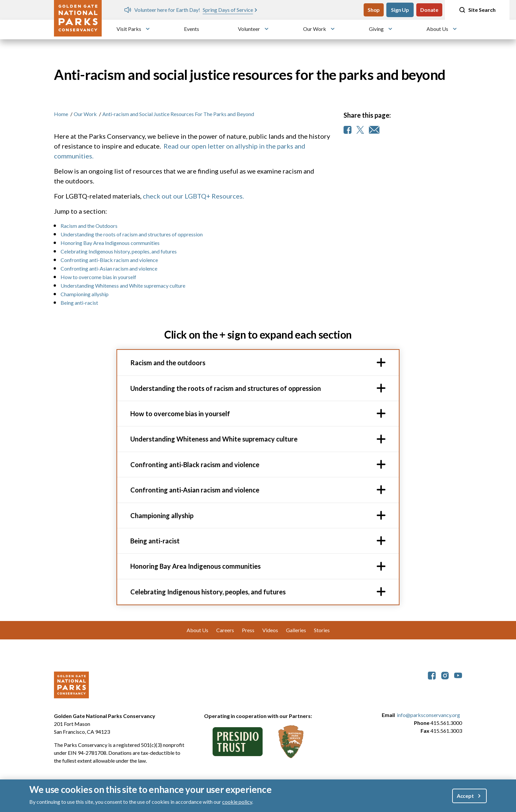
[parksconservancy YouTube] (458, 675)
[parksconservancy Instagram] (445, 675)
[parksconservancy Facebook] (432, 675)
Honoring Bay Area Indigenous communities (110, 243)
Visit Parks (129, 29)
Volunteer (249, 29)
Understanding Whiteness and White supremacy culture (123, 286)
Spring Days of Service (228, 10)
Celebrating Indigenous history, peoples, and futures (120, 251)
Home (61, 114)
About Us (437, 29)
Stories (322, 630)
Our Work (315, 29)
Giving (376, 29)
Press (248, 630)
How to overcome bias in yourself (98, 277)
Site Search (477, 10)
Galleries (296, 630)
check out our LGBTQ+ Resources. (193, 196)
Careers (225, 630)
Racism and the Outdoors (89, 226)
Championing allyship (85, 294)
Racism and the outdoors (168, 363)
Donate (429, 10)
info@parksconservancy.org (428, 715)
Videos (270, 630)
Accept (465, 796)
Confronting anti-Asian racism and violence (109, 268)
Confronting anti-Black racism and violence (109, 260)
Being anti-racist (79, 303)
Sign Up (400, 10)
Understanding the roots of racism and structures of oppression (132, 234)
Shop (374, 10)
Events (192, 29)
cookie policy (237, 802)
